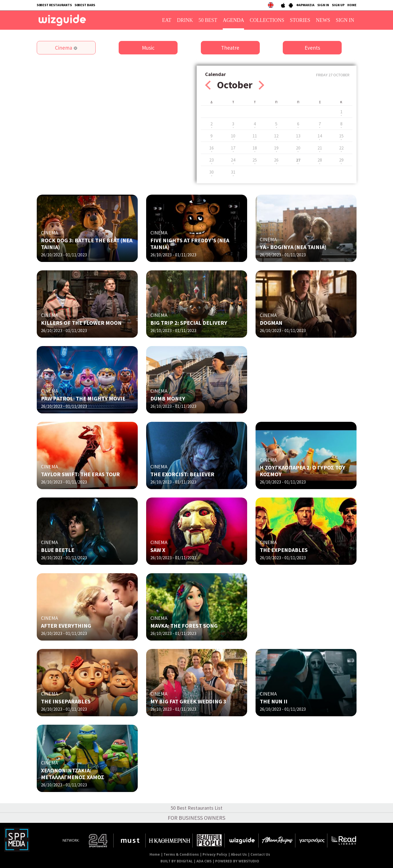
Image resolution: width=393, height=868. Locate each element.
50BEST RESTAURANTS (54, 5)
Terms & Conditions (181, 854)
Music (148, 48)
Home (155, 854)
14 (320, 136)
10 (233, 136)
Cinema (64, 48)
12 (276, 136)
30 (212, 172)
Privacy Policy (215, 854)
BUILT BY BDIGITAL (177, 861)
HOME (352, 5)
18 (255, 148)
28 (320, 160)
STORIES (300, 20)
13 (298, 136)
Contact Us (260, 854)
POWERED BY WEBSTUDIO (237, 861)
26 (276, 160)
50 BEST (208, 20)
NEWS (323, 20)
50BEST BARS (85, 5)
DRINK (185, 20)
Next (261, 85)
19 (276, 148)
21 (320, 148)
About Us (239, 854)
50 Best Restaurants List (196, 808)
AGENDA (233, 20)
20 (298, 148)
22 (341, 148)
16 (212, 148)
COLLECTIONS (267, 20)
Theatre (230, 48)
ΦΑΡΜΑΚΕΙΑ (305, 5)
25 (255, 160)
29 (341, 160)
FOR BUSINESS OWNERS (196, 818)
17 (233, 148)
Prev (208, 85)
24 (233, 160)
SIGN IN (323, 5)
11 (255, 136)
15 (341, 136)
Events (312, 48)
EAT (167, 20)
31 (233, 172)
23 (212, 160)
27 (298, 160)
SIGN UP (338, 5)
